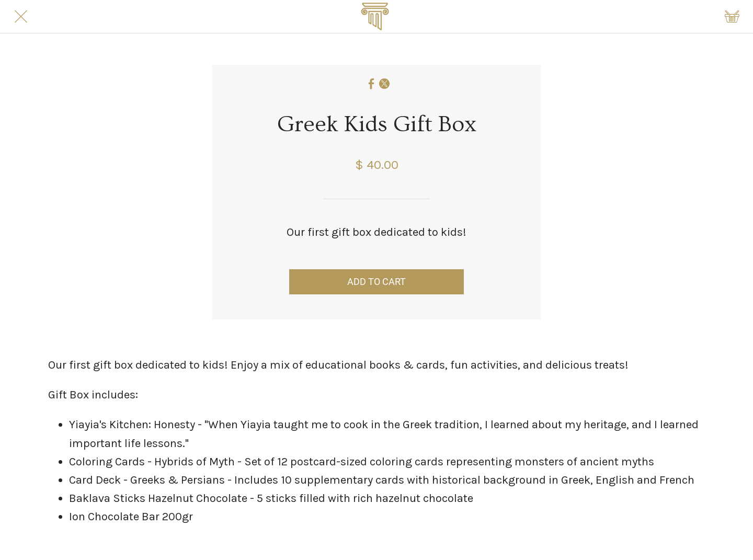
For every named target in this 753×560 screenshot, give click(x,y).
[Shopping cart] (732, 17)
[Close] (21, 17)
